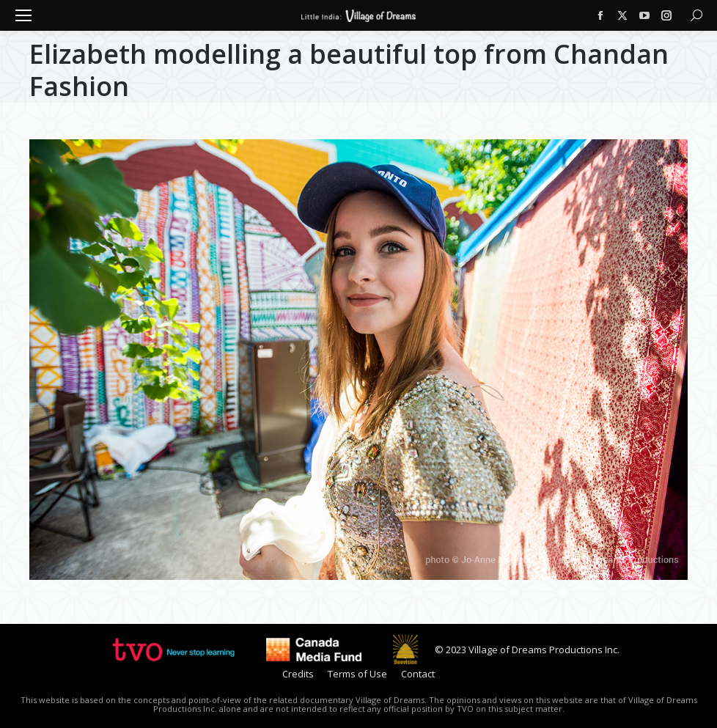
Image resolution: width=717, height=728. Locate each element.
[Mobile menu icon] (23, 15)
